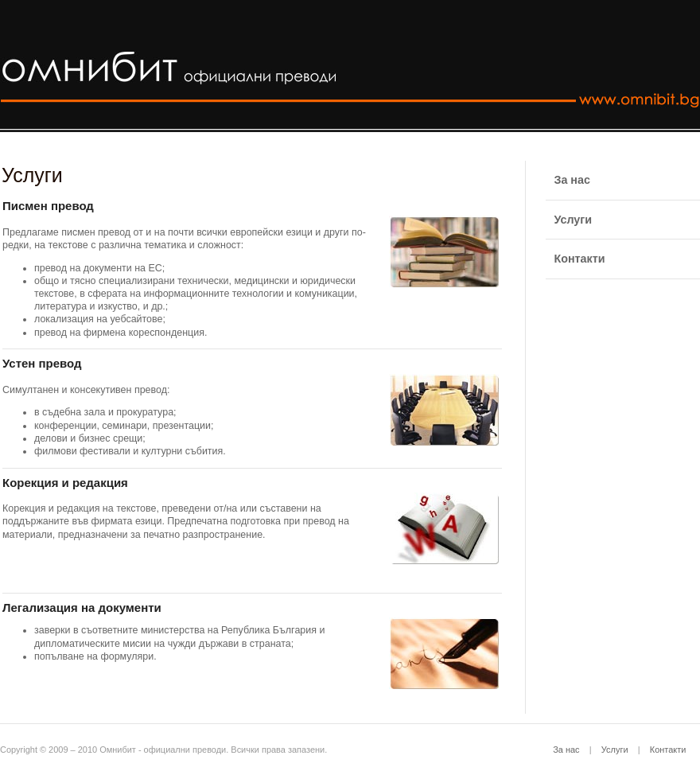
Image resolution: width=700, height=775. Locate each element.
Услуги (615, 750)
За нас (566, 750)
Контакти (668, 750)
